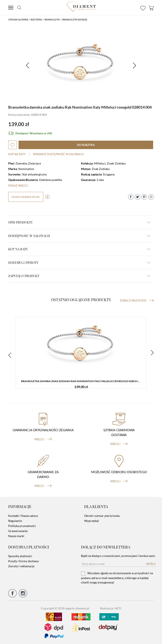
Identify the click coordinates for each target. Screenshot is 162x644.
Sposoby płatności (20, 556)
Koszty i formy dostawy (24, 561)
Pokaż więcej (18, 186)
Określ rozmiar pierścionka (102, 516)
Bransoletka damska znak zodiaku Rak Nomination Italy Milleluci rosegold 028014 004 (82, 381)
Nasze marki (16, 536)
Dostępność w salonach (79, 236)
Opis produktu (79, 222)
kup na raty (79, 249)
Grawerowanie (18, 531)
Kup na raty (17, 154)
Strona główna (18, 20)
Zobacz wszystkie (137, 300)
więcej (43, 439)
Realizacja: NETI (111, 608)
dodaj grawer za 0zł (26, 197)
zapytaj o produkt (79, 276)
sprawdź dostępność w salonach (58, 154)
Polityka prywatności (22, 526)
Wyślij (151, 564)
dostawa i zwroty (79, 263)
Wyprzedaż (91, 521)
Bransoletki (52, 20)
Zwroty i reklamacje (21, 566)
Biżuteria (36, 20)
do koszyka (86, 145)
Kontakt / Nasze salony (23, 516)
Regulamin (15, 521)
